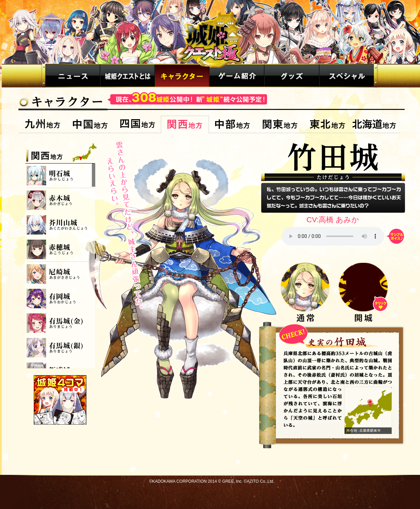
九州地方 (43, 124)
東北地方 (327, 124)
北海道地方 (375, 124)
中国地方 (90, 124)
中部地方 (232, 124)
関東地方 (280, 124)
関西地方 (185, 124)
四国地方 (137, 124)
